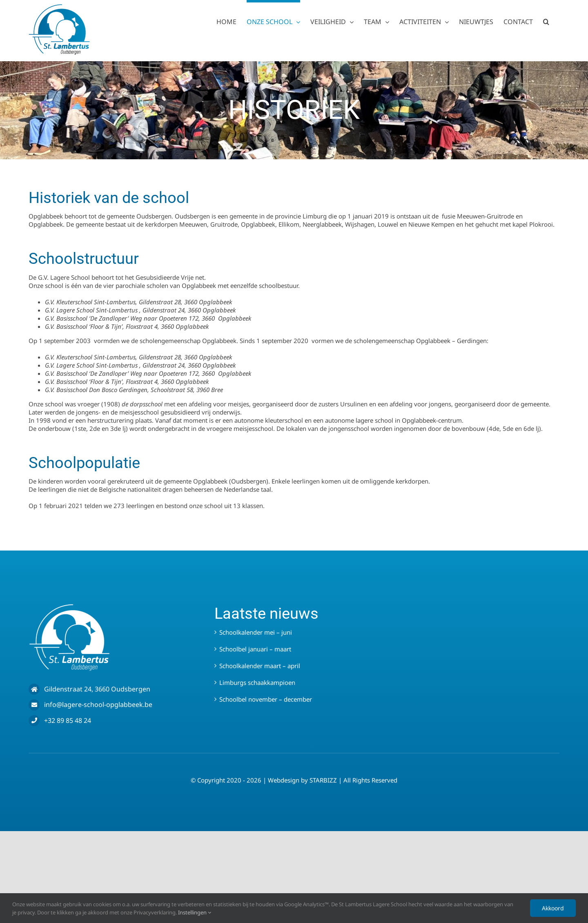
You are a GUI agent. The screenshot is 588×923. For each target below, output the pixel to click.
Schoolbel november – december (266, 699)
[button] (546, 20)
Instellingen (195, 912)
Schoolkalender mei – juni (256, 632)
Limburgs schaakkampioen (257, 682)
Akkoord (553, 908)
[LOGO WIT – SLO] (69, 606)
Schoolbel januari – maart (255, 649)
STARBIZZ (323, 780)
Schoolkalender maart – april (260, 666)
